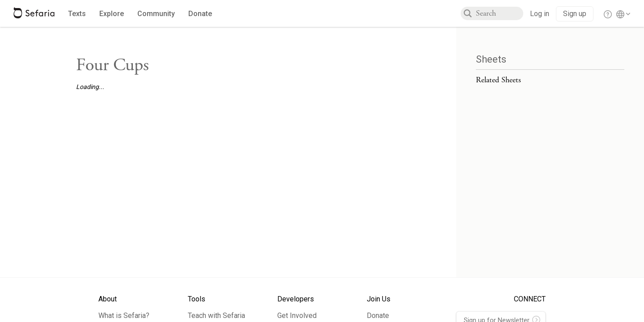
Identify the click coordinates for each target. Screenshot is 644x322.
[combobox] (500, 13)
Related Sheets (498, 80)
